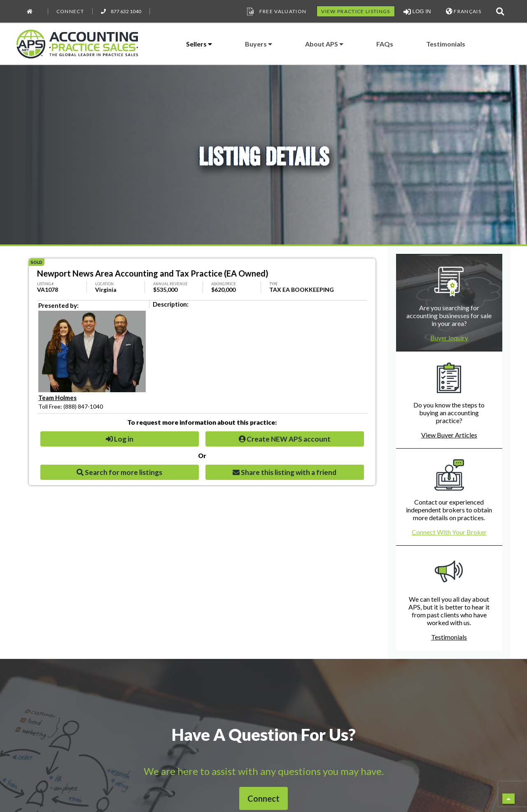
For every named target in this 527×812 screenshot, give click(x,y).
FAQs (385, 44)
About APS (324, 44)
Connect (70, 11)
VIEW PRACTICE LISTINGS (356, 11)
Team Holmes (57, 398)
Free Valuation (276, 12)
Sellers (199, 44)
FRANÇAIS (464, 11)
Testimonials (446, 44)
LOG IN (417, 12)
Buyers (259, 44)
